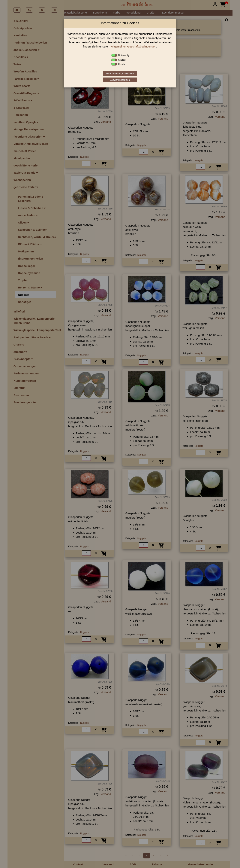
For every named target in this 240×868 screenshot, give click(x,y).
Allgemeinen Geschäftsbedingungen (134, 46)
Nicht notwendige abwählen (120, 74)
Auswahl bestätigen (120, 80)
